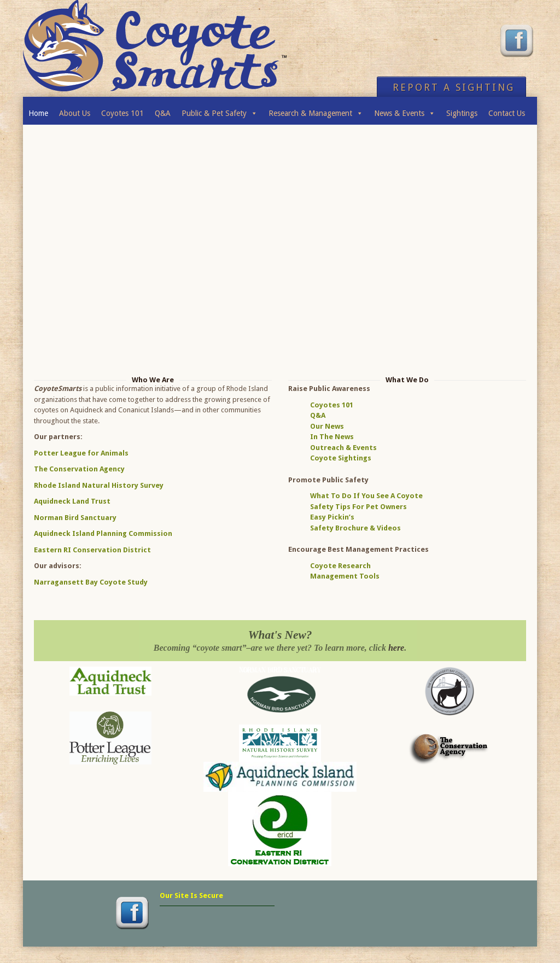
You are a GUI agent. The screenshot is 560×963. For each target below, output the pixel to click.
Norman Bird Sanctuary (75, 518)
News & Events (405, 110)
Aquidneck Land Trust (72, 501)
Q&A (163, 113)
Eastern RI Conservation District (92, 550)
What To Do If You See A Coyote (366, 496)
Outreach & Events (343, 448)
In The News (332, 437)
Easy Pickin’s (332, 517)
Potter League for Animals (81, 453)
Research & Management (316, 110)
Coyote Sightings (341, 458)
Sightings (462, 113)
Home (38, 113)
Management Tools (345, 576)
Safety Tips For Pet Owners (358, 507)
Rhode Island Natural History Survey (99, 485)
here (396, 648)
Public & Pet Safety (220, 110)
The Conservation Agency (79, 469)
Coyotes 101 (122, 113)
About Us (75, 113)
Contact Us (507, 113)
